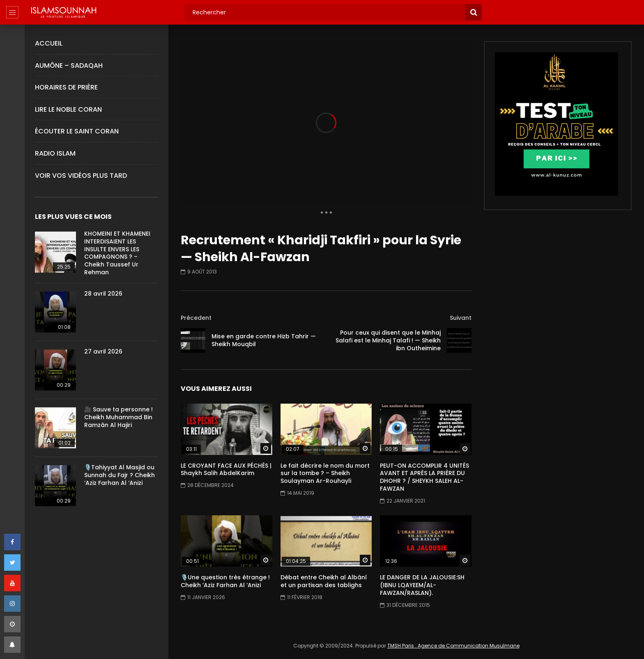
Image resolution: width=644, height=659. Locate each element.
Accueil (49, 43)
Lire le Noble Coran (68, 109)
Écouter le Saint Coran (77, 131)
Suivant (461, 318)
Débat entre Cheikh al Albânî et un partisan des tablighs (324, 581)
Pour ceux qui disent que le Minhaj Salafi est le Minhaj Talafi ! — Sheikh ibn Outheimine (388, 340)
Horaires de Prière (66, 87)
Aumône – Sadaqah (69, 65)
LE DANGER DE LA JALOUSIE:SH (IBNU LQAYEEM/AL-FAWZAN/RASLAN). (422, 585)
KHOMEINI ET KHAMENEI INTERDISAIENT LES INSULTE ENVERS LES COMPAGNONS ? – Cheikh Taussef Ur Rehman (117, 253)
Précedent (196, 318)
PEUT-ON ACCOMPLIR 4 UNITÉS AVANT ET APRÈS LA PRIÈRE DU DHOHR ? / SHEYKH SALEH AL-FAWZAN (424, 477)
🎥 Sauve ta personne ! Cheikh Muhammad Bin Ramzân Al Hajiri (118, 417)
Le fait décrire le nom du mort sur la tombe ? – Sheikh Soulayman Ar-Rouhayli (325, 473)
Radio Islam (55, 153)
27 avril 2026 (103, 351)
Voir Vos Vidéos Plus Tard (81, 176)
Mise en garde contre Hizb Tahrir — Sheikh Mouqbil (264, 340)
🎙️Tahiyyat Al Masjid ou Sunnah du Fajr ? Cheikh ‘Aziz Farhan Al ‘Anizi (120, 475)
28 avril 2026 (103, 294)
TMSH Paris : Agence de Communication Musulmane (453, 646)
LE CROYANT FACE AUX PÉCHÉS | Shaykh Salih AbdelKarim (226, 470)
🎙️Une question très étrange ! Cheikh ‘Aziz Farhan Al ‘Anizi (225, 581)
